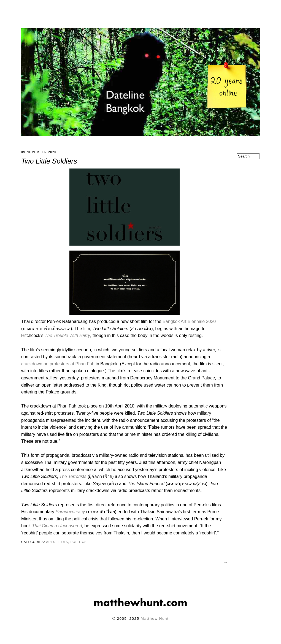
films (63, 545)
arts (51, 545)
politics (79, 545)
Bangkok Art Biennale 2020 (189, 325)
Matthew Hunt (155, 622)
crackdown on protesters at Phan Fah (58, 367)
